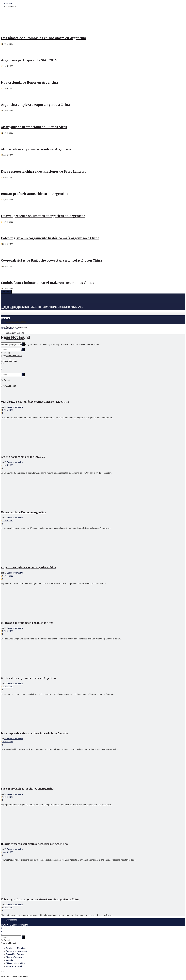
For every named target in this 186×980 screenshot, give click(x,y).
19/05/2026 (7, 465)
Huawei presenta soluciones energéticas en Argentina (43, 216)
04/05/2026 (7, 576)
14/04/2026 (7, 852)
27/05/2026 (7, 410)
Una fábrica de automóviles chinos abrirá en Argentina (43, 38)
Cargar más (6, 292)
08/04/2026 (7, 908)
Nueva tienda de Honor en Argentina (29, 83)
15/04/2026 (7, 797)
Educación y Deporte (15, 333)
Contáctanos (12, 920)
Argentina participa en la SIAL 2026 (29, 60)
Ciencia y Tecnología (15, 957)
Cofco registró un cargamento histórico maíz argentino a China (50, 238)
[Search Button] (23, 350)
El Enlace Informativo (14, 407)
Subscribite (5, 318)
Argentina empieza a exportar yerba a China (35, 105)
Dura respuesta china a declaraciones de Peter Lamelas (44, 172)
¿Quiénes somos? (14, 966)
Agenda (9, 960)
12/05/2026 (7, 521)
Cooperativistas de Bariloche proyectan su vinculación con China (51, 260)
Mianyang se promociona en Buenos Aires (34, 127)
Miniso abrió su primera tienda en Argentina (36, 149)
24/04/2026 (7, 687)
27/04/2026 (7, 631)
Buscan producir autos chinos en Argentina (35, 194)
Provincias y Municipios (16, 322)
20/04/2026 (7, 742)
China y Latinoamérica (15, 963)
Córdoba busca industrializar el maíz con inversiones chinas (48, 283)
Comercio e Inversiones (16, 327)
